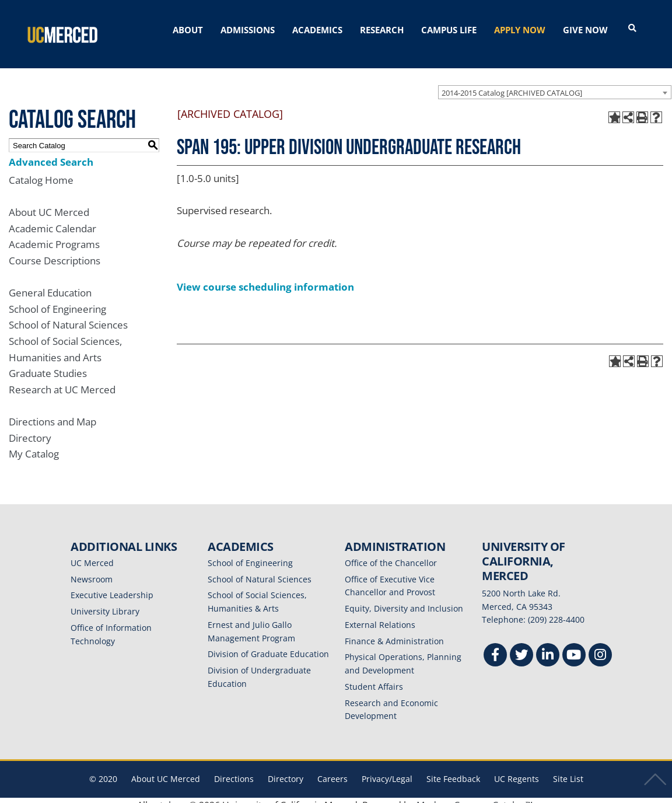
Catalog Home (41, 170)
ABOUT (188, 30)
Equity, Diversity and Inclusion (404, 599)
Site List (568, 769)
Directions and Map (52, 412)
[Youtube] (574, 647)
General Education (50, 283)
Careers (332, 769)
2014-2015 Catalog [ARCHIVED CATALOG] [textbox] (512, 83)
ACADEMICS (317, 30)
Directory (30, 428)
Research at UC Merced (62, 380)
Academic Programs (54, 235)
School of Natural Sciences (68, 315)
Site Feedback (453, 769)
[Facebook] (495, 647)
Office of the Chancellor (391, 553)
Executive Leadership (112, 586)
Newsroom (92, 569)
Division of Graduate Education (268, 645)
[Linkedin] (548, 647)
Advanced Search (51, 152)
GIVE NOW (585, 30)
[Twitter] (521, 647)
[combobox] (555, 82)
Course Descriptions (55, 251)
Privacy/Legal (387, 769)
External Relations (380, 615)
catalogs (168, 795)
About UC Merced (49, 202)
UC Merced (92, 553)
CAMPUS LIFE (449, 30)
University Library (105, 602)
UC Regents (517, 769)
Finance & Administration (394, 631)
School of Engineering (57, 299)
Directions (234, 769)
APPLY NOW (520, 30)
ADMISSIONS (248, 30)
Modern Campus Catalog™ (475, 795)
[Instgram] (600, 647)
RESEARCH (382, 30)
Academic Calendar (52, 219)
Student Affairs (374, 677)
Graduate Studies (48, 364)
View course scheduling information (265, 277)
